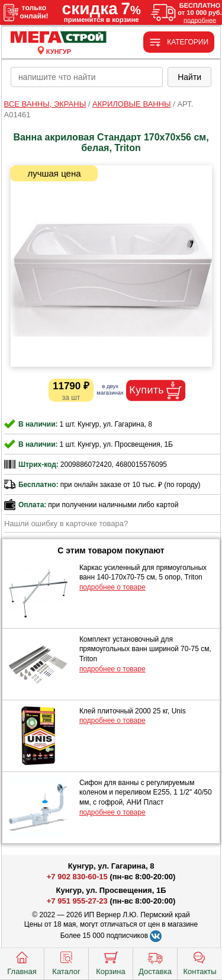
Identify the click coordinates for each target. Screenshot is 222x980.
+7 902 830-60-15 (77, 877)
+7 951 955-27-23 (77, 901)
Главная (22, 962)
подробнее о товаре (112, 587)
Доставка (155, 962)
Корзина (111, 962)
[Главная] (59, 38)
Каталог (66, 962)
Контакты (200, 962)
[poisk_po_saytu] (87, 77)
